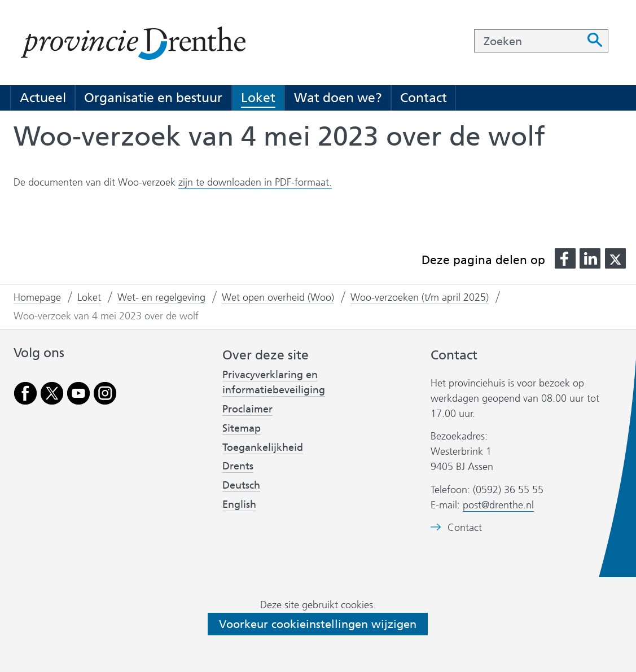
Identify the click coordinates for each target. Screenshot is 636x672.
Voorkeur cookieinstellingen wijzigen (318, 624)
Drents (238, 466)
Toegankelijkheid (263, 447)
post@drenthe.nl (498, 505)
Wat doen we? (338, 98)
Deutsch (241, 485)
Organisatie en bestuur (153, 98)
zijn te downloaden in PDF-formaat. (255, 183)
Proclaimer (247, 409)
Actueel (43, 98)
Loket (258, 98)
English (239, 504)
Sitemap (242, 428)
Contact (424, 98)
